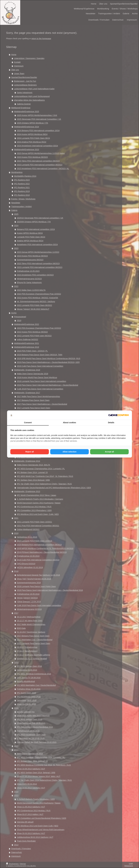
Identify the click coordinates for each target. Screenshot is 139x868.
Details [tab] (111, 423)
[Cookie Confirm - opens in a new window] (119, 415)
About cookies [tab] (69, 423)
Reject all (30, 452)
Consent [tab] (28, 423)
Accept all (109, 452)
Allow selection (69, 452)
